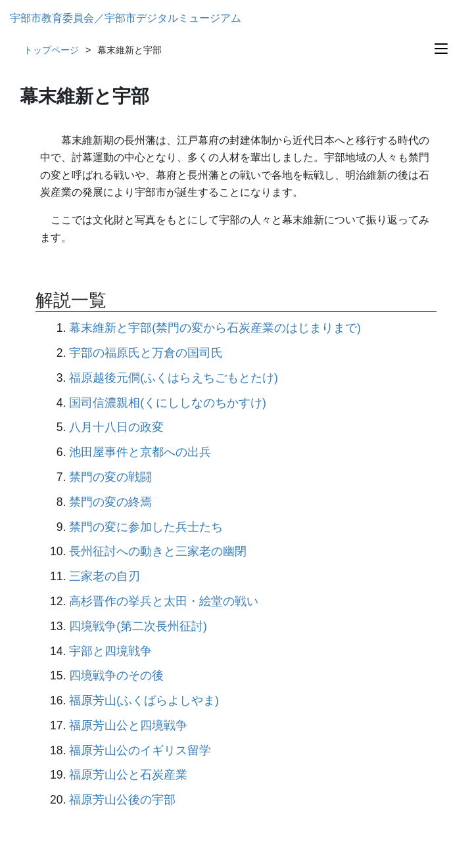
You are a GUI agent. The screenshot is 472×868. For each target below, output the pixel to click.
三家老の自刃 (105, 576)
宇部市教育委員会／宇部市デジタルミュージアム (126, 18)
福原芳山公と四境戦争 (128, 725)
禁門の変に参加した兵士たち (146, 527)
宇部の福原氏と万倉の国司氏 (146, 353)
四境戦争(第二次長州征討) (138, 626)
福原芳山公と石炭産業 (128, 775)
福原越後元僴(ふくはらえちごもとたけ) (174, 378)
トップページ (51, 50)
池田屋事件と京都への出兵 (140, 452)
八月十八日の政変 (116, 427)
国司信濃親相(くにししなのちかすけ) (168, 403)
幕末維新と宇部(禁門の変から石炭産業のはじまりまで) (215, 328)
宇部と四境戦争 (110, 651)
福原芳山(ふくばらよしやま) (144, 700)
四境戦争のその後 (116, 675)
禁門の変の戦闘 (110, 477)
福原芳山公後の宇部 (122, 800)
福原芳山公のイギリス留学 (140, 750)
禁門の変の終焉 (110, 502)
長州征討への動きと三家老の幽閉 (158, 551)
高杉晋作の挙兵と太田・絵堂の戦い (164, 601)
